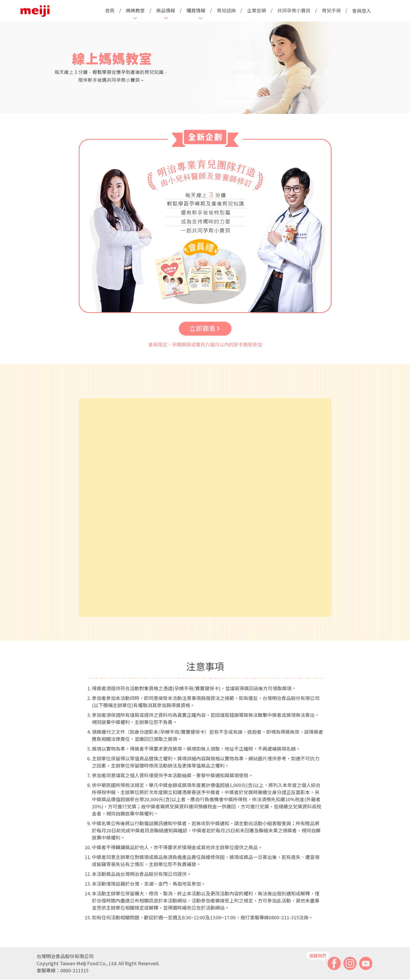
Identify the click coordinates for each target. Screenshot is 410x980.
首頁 (110, 10)
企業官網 (256, 10)
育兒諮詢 (226, 10)
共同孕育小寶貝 (294, 10)
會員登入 (362, 11)
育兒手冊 (331, 10)
